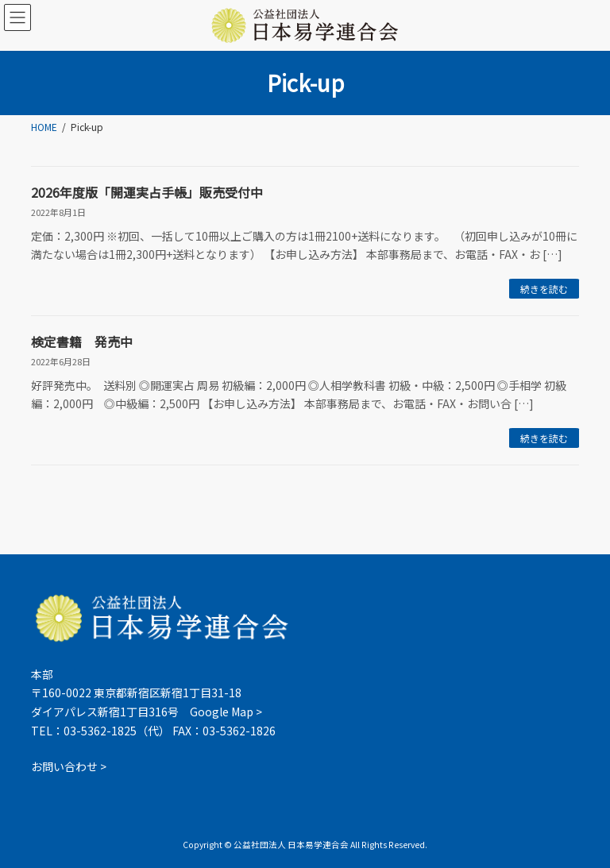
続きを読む (544, 289)
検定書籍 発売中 (82, 341)
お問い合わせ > (69, 766)
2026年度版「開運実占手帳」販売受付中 (147, 192)
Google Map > (226, 712)
